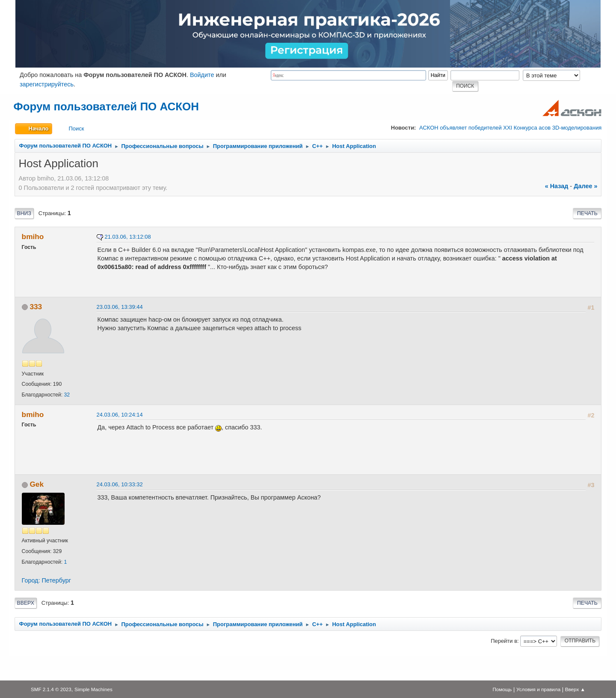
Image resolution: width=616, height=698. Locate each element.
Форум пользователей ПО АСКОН (106, 106)
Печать (587, 213)
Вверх (26, 603)
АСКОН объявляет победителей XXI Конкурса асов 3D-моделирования (510, 128)
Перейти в (504, 641)
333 (36, 307)
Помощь (502, 689)
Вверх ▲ (575, 689)
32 (67, 395)
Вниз (24, 213)
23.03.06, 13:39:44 (120, 307)
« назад (557, 186)
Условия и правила (538, 689)
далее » (585, 186)
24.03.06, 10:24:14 (120, 415)
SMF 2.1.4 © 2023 (51, 689)
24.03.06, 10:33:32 (120, 484)
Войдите (202, 75)
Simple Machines (93, 689)
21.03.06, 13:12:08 (128, 237)
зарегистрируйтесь (47, 84)
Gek (37, 484)
